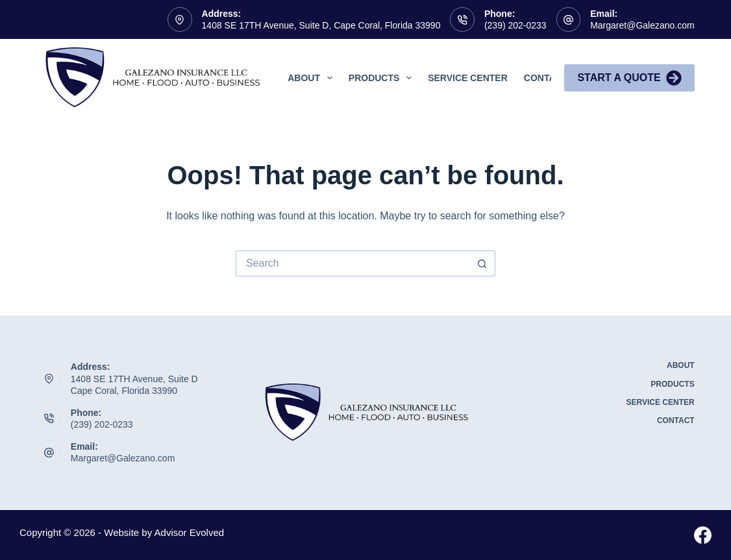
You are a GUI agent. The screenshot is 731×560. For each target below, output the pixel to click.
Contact (546, 78)
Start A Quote (629, 78)
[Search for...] (353, 263)
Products (383, 78)
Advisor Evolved (190, 532)
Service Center (468, 78)
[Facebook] (703, 535)
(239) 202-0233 (515, 25)
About (313, 78)
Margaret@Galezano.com (642, 25)
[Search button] (482, 263)
